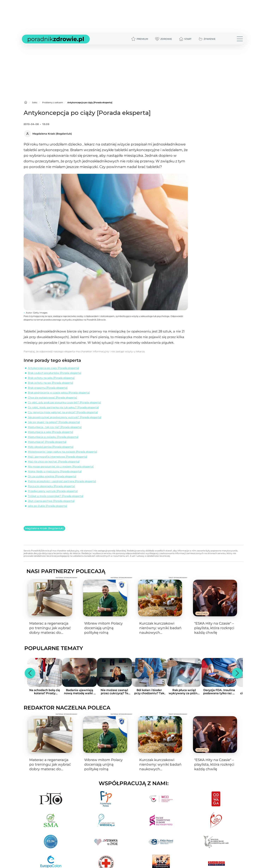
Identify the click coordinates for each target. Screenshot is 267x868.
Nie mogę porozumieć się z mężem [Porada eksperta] (61, 466)
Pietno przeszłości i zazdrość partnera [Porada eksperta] (62, 481)
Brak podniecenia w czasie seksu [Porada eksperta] (59, 393)
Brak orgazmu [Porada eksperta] (48, 388)
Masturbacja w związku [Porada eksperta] (53, 437)
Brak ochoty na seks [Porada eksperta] (51, 378)
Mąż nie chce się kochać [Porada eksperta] (54, 462)
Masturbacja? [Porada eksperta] (47, 442)
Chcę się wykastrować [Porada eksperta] (52, 398)
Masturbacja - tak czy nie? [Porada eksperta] (55, 427)
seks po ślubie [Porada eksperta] (47, 506)
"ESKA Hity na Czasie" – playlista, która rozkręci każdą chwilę (214, 628)
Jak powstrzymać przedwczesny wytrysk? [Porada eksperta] (65, 417)
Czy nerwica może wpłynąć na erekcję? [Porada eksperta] (63, 412)
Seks (35, 102)
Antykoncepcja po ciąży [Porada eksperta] (53, 368)
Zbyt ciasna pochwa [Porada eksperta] (51, 501)
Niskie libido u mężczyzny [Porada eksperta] (55, 471)
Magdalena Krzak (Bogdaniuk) (44, 528)
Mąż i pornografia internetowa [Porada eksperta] (57, 457)
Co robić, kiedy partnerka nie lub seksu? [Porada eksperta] (63, 407)
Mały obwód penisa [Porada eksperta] (51, 447)
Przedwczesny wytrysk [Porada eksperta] (53, 491)
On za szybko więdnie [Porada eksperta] (52, 476)
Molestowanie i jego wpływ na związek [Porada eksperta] (62, 452)
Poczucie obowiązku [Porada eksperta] (51, 486)
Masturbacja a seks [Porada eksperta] (50, 432)
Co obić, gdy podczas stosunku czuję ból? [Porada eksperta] (64, 402)
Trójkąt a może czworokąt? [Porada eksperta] (56, 496)
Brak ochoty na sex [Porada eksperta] (50, 383)
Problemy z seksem (53, 102)
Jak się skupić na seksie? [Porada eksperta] (54, 422)
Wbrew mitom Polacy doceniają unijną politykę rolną (103, 628)
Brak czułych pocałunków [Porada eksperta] (55, 373)
